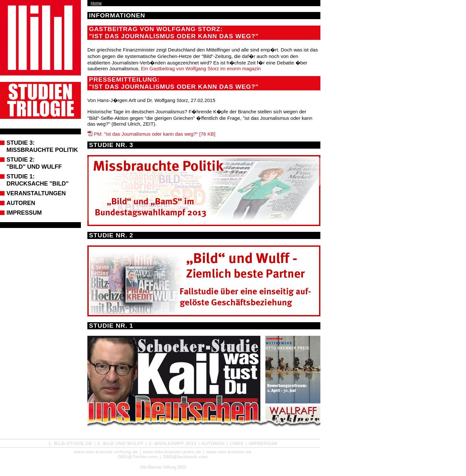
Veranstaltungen (36, 193)
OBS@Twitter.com (138, 457)
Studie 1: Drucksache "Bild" (38, 180)
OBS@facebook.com (185, 457)
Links (237, 443)
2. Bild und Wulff (120, 443)
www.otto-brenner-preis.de (172, 452)
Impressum (24, 213)
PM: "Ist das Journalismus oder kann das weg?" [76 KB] (155, 134)
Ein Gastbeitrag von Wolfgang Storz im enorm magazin (201, 68)
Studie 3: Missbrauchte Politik (42, 146)
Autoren (21, 203)
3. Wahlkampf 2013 (172, 443)
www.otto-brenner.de (229, 452)
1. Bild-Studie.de (71, 443)
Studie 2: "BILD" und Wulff (34, 163)
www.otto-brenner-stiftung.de (106, 452)
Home (96, 3)
